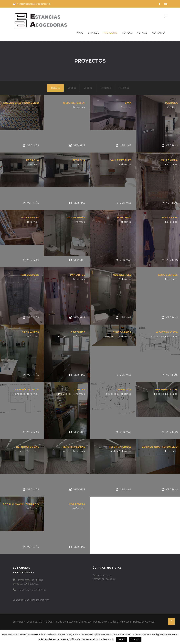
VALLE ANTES (30, 217)
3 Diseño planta (27, 388)
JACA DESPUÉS (167, 274)
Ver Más (31, 145)
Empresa (93, 33)
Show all (55, 88)
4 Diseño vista (166, 331)
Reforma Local (165, 388)
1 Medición (123, 388)
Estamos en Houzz (102, 575)
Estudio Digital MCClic (79, 622)
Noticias (142, 33)
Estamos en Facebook (104, 579)
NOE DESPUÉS (122, 274)
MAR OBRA (124, 217)
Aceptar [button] (122, 639)
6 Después (78, 331)
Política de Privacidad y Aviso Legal (112, 622)
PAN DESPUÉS (30, 274)
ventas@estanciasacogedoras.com (32, 4)
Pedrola (170, 103)
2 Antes (79, 388)
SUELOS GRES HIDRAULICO (21, 103)
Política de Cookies (144, 622)
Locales (88, 88)
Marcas (127, 33)
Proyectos (111, 33)
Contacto (158, 33)
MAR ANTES (169, 217)
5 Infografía (122, 331)
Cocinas (72, 88)
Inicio (80, 33)
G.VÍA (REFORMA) (74, 103)
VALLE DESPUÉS (120, 160)
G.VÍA (127, 103)
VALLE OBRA (169, 160)
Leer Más (135, 639)
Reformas (124, 88)
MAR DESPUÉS (76, 217)
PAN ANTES (77, 274)
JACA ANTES (31, 331)
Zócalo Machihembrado (21, 502)
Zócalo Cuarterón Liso (159, 445)
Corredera (77, 502)
